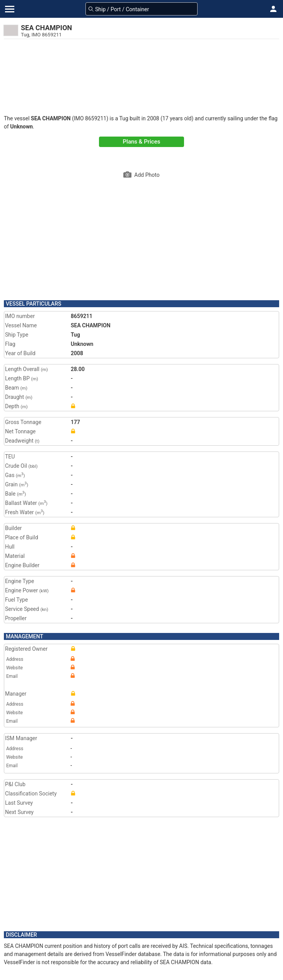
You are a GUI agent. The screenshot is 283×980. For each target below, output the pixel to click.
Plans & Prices (142, 142)
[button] (273, 9)
